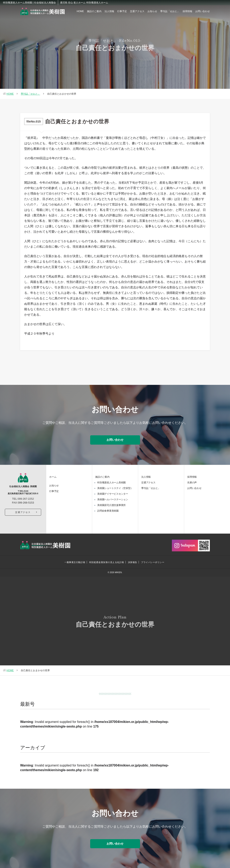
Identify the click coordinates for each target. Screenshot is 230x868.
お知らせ (152, 11)
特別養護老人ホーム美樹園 (111, 482)
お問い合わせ (203, 11)
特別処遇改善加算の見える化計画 (106, 562)
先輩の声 (192, 482)
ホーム (53, 476)
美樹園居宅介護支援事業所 (111, 505)
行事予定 (122, 11)
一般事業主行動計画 (75, 562)
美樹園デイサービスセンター (113, 493)
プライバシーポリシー (153, 562)
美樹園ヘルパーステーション (113, 499)
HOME (80, 11)
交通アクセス (137, 11)
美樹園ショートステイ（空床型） (115, 488)
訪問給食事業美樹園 (108, 510)
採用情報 (187, 11)
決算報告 (133, 562)
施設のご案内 (94, 11)
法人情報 (109, 11)
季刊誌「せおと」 (170, 11)
